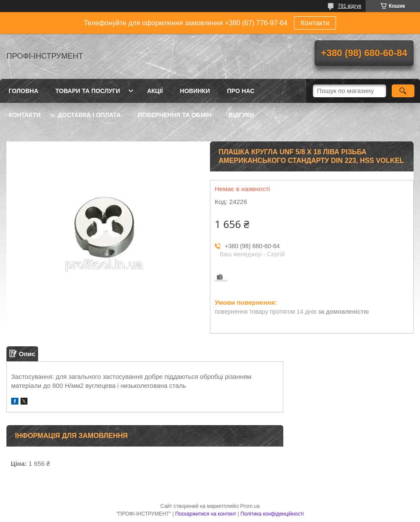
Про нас (241, 91)
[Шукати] (403, 91)
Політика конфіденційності (272, 514)
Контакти (315, 23)
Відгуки (241, 115)
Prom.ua (250, 506)
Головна (23, 91)
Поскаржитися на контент (206, 514)
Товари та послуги (88, 91)
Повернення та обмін (175, 115)
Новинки (195, 91)
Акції (155, 91)
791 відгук (349, 6)
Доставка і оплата (89, 115)
